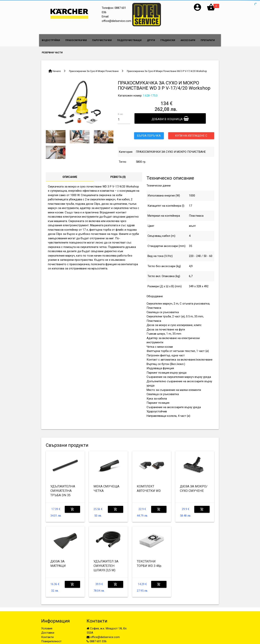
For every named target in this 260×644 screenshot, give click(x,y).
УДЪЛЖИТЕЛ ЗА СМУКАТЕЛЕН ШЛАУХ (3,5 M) (106, 566)
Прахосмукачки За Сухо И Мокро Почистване (94, 71)
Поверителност (51, 641)
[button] (197, 11)
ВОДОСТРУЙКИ (51, 40)
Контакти (47, 637)
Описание (70, 177)
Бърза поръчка (149, 136)
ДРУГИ (151, 40)
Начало (57, 71)
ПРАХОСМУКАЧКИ (76, 40)
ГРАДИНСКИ (168, 40)
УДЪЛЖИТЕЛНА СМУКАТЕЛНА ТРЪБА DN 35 (63, 491)
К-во (120, 114)
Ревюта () (118, 177)
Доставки (48, 633)
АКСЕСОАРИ (188, 40)
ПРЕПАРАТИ (208, 40)
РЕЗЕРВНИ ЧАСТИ (52, 53)
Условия (47, 628)
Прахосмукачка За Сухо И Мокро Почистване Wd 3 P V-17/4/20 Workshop (167, 71)
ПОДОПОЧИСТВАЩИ (129, 40)
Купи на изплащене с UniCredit (191, 137)
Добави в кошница (170, 118)
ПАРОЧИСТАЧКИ (102, 40)
